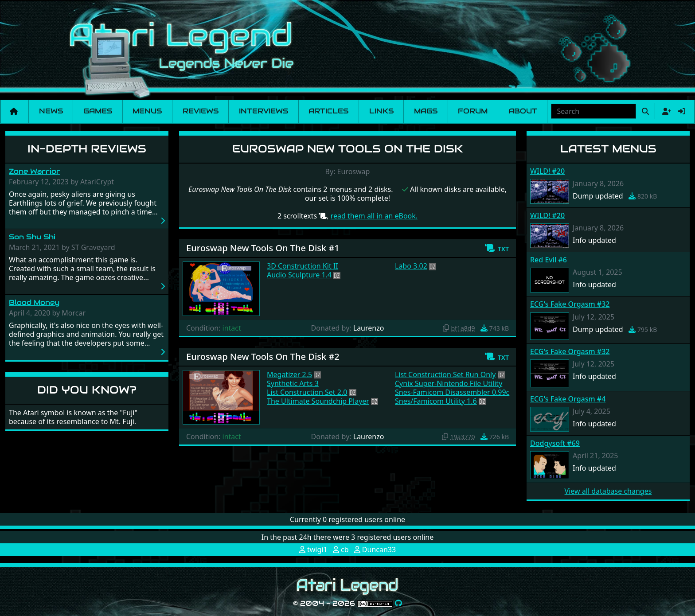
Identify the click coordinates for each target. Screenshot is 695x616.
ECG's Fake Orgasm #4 (568, 399)
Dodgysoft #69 (555, 443)
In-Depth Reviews (87, 149)
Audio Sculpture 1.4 (299, 275)
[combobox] (593, 111)
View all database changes (608, 491)
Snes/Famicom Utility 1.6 (436, 401)
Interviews (264, 111)
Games (98, 111)
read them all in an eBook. (374, 216)
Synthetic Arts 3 (293, 383)
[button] (497, 248)
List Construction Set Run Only (445, 374)
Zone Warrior (35, 171)
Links (381, 111)
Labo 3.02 (411, 266)
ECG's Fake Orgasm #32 (570, 304)
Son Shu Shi (32, 237)
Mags (426, 111)
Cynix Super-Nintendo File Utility (449, 383)
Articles (328, 111)
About (523, 111)
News (51, 111)
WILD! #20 (547, 171)
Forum (473, 111)
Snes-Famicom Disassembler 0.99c (452, 392)
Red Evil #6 (549, 260)
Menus (147, 111)
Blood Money (34, 302)
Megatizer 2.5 (289, 374)
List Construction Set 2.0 (307, 392)
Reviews (201, 111)
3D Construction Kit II (303, 266)
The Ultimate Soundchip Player (318, 401)
